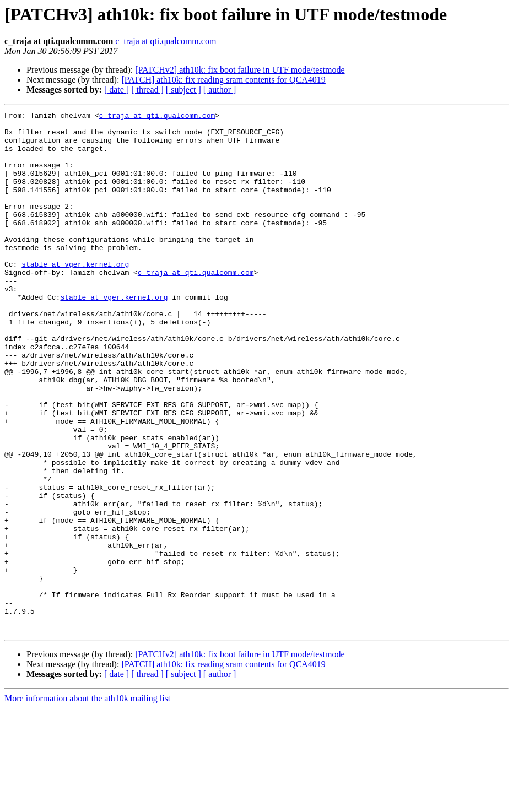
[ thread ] (147, 90)
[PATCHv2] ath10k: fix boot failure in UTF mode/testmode (240, 70)
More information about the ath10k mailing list (87, 802)
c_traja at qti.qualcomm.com (166, 41)
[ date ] (117, 90)
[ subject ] (183, 90)
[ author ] (220, 90)
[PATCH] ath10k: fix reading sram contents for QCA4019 (223, 80)
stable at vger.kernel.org (75, 295)
